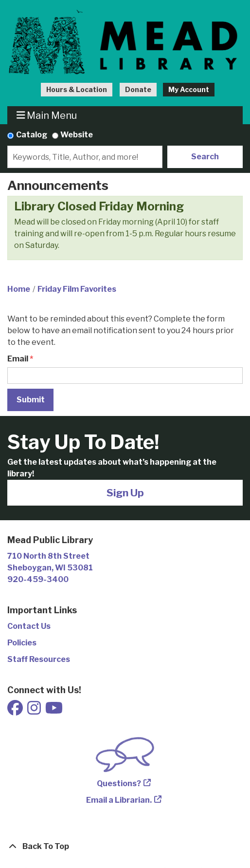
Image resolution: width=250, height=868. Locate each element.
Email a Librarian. (119, 800)
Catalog (32, 135)
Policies (22, 643)
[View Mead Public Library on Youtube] (54, 711)
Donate (138, 89)
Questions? (119, 783)
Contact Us (29, 626)
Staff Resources (39, 659)
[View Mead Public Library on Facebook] (16, 711)
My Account (189, 89)
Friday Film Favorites (77, 289)
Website (77, 135)
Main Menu (47, 115)
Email (18, 359)
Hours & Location (77, 89)
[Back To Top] (125, 847)
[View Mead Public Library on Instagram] (35, 711)
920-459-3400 (38, 579)
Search (205, 157)
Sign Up (125, 493)
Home (19, 289)
